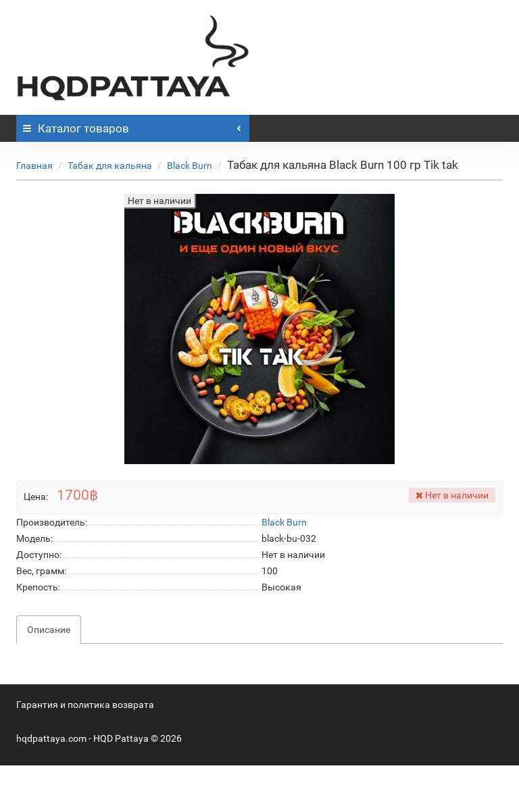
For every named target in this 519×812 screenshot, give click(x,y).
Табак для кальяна (110, 166)
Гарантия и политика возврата (85, 705)
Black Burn (190, 166)
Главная (34, 166)
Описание (49, 630)
